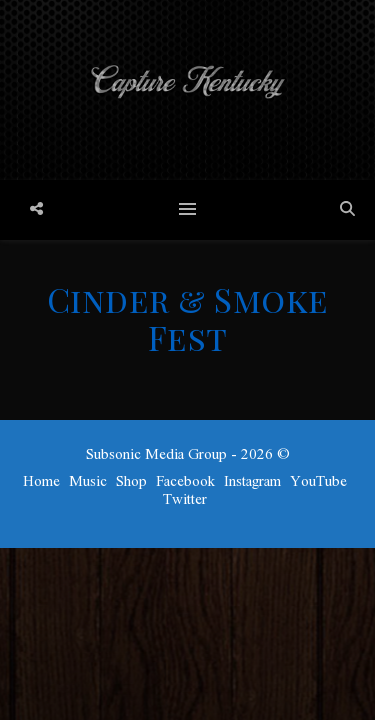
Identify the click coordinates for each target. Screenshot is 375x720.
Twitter (185, 500)
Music (88, 482)
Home (41, 482)
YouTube (318, 482)
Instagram (252, 482)
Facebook (185, 482)
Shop (131, 482)
